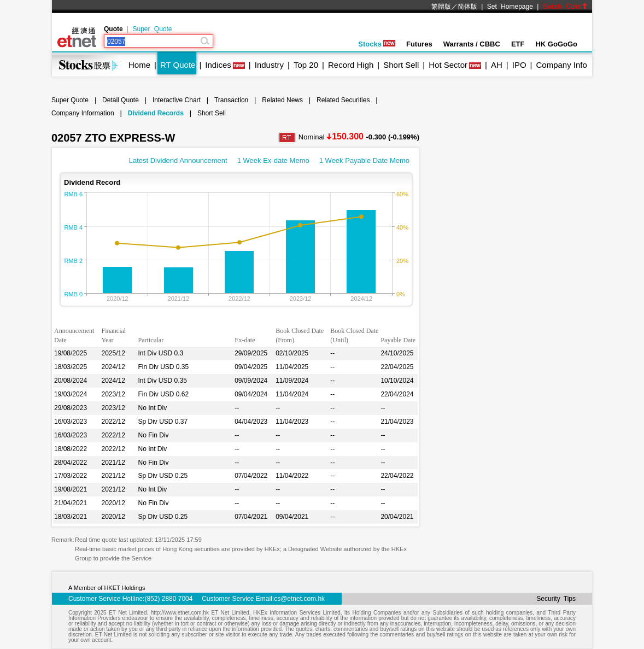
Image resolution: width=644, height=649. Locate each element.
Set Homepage (510, 7)
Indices (218, 65)
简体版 (467, 7)
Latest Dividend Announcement (178, 160)
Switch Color (565, 7)
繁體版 (441, 7)
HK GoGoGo (556, 44)
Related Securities (343, 100)
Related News (282, 100)
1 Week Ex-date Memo (273, 160)
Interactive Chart (177, 100)
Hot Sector (448, 65)
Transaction (231, 100)
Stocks (377, 44)
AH (497, 65)
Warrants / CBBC (472, 44)
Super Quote (152, 29)
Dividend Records (156, 113)
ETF (518, 44)
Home (139, 65)
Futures (419, 44)
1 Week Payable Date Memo (364, 160)
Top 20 (306, 65)
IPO (519, 65)
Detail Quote (121, 100)
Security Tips (556, 599)
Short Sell (401, 65)
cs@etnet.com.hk (299, 599)
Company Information (83, 113)
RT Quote (178, 65)
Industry (269, 65)
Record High (351, 65)
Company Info (561, 65)
